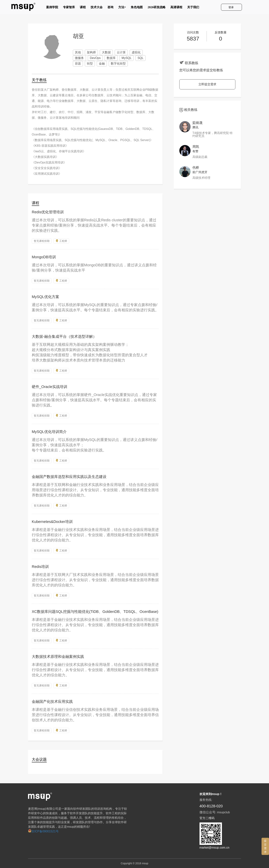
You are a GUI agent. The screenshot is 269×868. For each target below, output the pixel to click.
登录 (231, 7)
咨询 (110, 8)
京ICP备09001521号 (43, 831)
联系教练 (191, 63)
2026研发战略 (157, 8)
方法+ (122, 8)
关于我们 (193, 8)
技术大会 (97, 8)
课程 (83, 8)
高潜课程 (176, 8)
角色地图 (137, 8)
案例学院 (52, 8)
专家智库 (69, 8)
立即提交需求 (207, 84)
